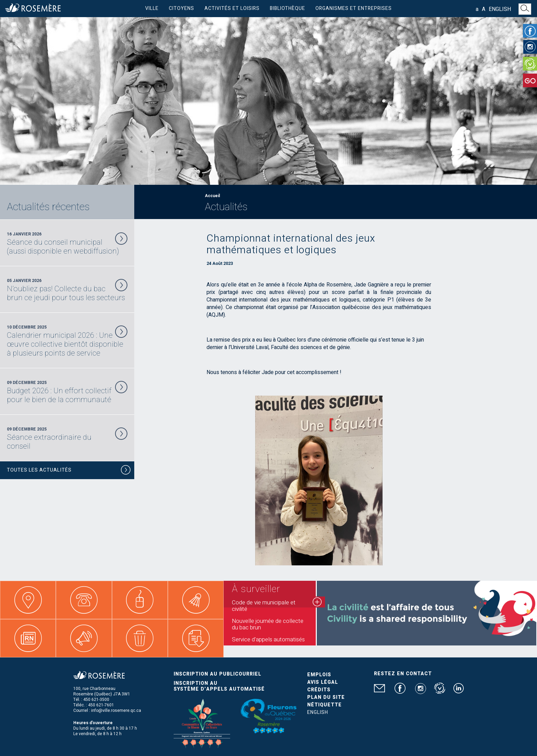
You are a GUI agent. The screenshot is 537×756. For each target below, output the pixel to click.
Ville (152, 8)
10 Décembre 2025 (67, 341)
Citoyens (182, 8)
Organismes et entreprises (354, 8)
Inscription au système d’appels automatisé (219, 686)
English (500, 9)
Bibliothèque (288, 8)
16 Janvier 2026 (67, 243)
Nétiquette (324, 705)
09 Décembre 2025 (67, 392)
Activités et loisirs (232, 8)
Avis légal (323, 682)
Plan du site (326, 697)
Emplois (319, 675)
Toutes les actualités (69, 471)
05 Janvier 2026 (67, 290)
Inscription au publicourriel (217, 674)
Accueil (212, 196)
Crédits (319, 690)
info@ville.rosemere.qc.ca (116, 710)
